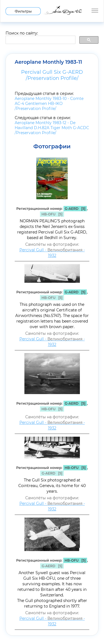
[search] (40, 40)
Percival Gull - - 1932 (52, 253)
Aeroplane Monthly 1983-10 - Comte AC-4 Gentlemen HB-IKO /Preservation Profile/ (49, 104)
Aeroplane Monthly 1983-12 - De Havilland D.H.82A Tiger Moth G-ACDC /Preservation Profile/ (52, 128)
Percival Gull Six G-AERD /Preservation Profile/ (52, 75)
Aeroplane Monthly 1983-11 (48, 62)
